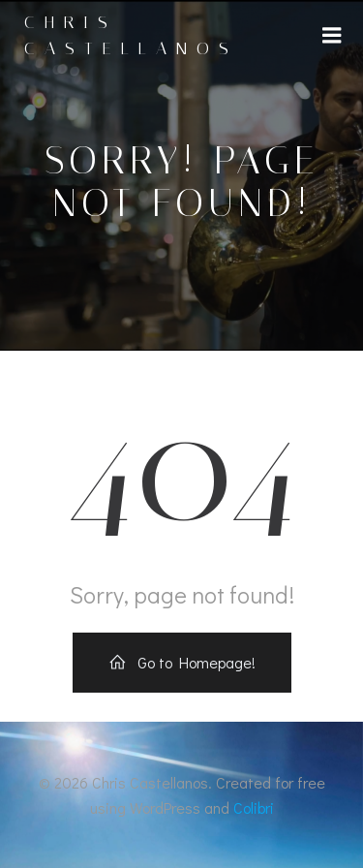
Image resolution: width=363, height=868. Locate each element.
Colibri (254, 807)
